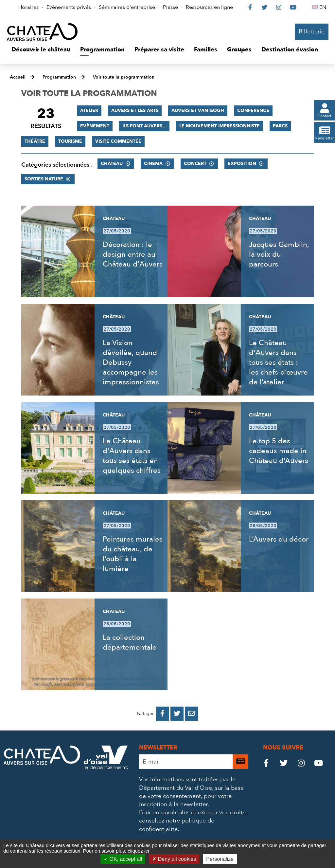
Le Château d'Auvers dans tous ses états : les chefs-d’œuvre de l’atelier (278, 362)
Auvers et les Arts (135, 111)
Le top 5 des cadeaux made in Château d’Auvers (279, 451)
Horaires (28, 7)
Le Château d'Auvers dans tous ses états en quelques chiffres (132, 456)
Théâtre (35, 141)
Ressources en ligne (209, 7)
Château (112, 164)
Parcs (280, 126)
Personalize (220, 859)
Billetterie (312, 32)
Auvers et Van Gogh (198, 111)
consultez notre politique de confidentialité (177, 825)
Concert (195, 164)
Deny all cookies (174, 859)
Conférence (253, 111)
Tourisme (70, 141)
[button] (41, 50)
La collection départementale (130, 642)
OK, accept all (123, 859)
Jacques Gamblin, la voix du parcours (279, 254)
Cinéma (153, 164)
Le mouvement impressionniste (220, 126)
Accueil (18, 77)
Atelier (89, 111)
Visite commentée (118, 141)
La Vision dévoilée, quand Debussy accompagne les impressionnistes (131, 362)
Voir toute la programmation (124, 77)
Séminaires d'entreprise (127, 7)
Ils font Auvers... (144, 126)
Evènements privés (69, 7)
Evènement (95, 126)
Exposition (242, 164)
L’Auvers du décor (279, 539)
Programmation (59, 77)
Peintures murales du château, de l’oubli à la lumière (133, 554)
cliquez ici (138, 851)
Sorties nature (44, 179)
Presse (170, 7)
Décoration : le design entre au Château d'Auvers (133, 254)
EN (324, 7)
